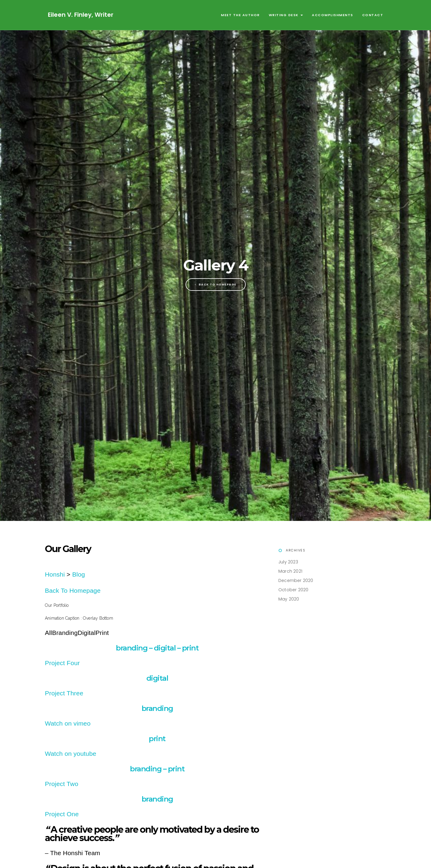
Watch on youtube (71, 754)
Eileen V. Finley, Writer (81, 15)
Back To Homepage (216, 284)
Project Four (62, 663)
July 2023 (288, 562)
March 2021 (290, 571)
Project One (62, 814)
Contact (373, 15)
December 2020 (296, 580)
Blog (79, 574)
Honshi (55, 574)
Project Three (64, 693)
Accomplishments (333, 15)
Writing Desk (286, 15)
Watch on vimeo (68, 723)
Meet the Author (240, 15)
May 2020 (289, 599)
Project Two (62, 784)
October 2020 (293, 590)
